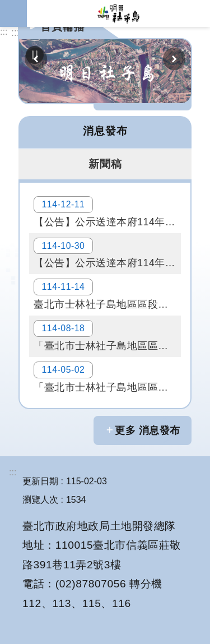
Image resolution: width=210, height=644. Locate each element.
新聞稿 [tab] (105, 164)
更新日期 (40, 481)
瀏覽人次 (40, 500)
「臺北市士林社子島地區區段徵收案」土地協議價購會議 (107, 336)
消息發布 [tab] (105, 131)
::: (4, 32)
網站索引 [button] (13, 13)
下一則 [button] (174, 59)
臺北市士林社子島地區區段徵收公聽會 (107, 294)
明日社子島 (118, 13)
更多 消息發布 (148, 430)
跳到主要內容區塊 (6, 6)
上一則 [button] (36, 59)
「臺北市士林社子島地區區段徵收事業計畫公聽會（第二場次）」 (107, 377)
